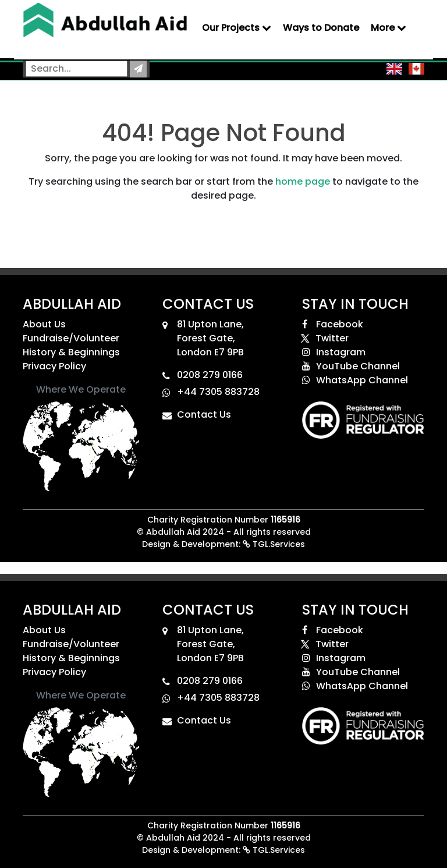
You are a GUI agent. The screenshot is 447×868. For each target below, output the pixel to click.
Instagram (334, 352)
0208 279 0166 (210, 375)
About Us (44, 324)
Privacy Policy (54, 366)
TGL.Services (274, 544)
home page (303, 181)
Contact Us (204, 414)
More (389, 28)
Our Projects (237, 28)
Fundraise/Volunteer (71, 338)
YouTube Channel (351, 366)
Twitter (325, 338)
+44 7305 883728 (218, 392)
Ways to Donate (321, 28)
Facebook (333, 324)
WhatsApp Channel (355, 380)
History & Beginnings (71, 352)
